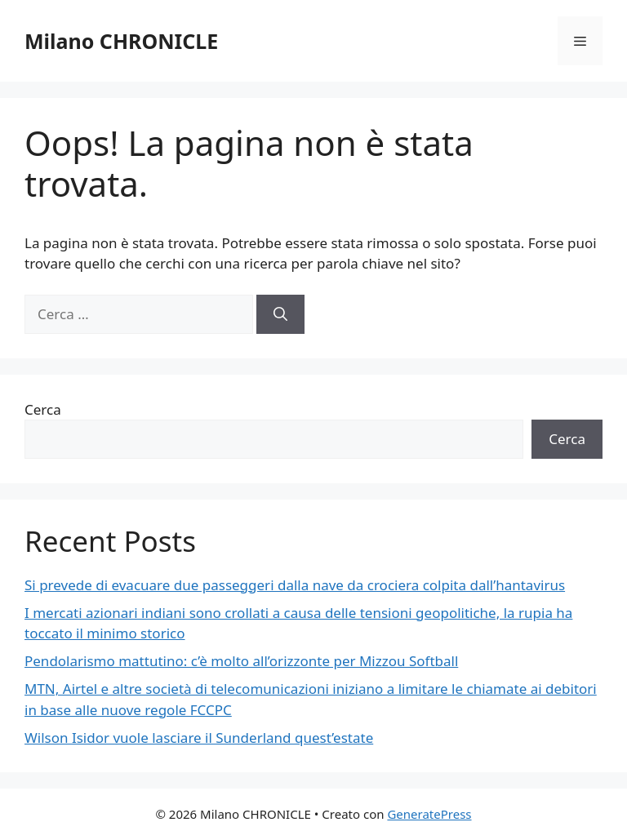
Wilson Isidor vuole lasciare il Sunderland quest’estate (199, 738)
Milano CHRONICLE (121, 41)
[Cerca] (280, 314)
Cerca (43, 409)
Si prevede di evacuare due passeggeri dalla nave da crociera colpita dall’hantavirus (295, 585)
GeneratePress (429, 814)
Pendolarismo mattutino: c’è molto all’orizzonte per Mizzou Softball (241, 661)
